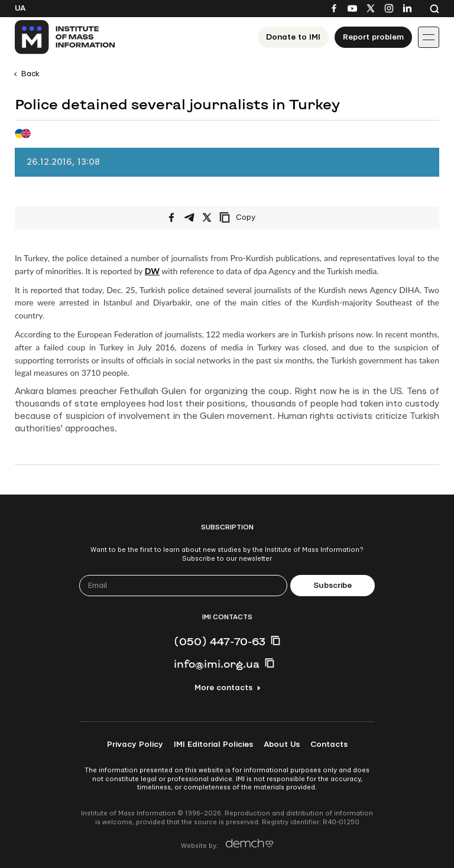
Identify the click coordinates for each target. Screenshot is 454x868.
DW (152, 271)
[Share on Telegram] (189, 217)
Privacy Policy (135, 745)
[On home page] (65, 37)
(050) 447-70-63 (220, 641)
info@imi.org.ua (217, 664)
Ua (20, 8)
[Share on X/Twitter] (207, 217)
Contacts (329, 745)
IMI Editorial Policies (213, 745)
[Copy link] (254, 217)
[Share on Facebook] (171, 217)
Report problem (373, 37)
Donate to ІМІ (293, 37)
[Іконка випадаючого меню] (429, 37)
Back (30, 74)
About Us (282, 745)
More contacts (223, 688)
